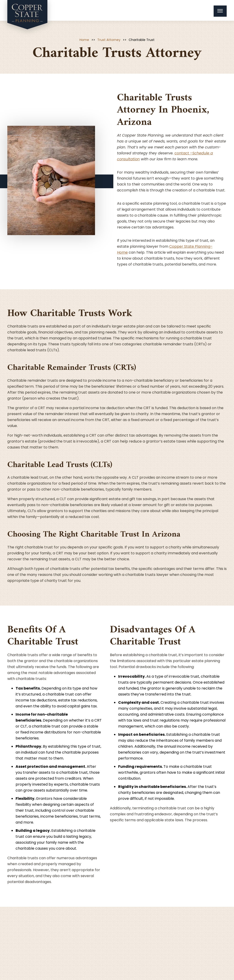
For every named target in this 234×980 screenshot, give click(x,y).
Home (84, 40)
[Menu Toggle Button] (220, 11)
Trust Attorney (109, 40)
